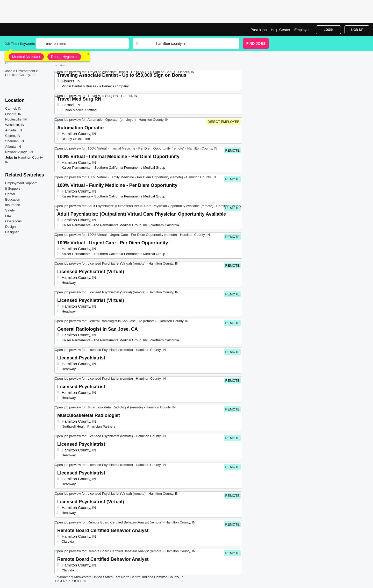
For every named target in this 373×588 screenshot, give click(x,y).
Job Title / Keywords (20, 44)
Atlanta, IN (13, 147)
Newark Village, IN (19, 152)
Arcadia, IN (13, 130)
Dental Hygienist (64, 57)
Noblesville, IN (16, 119)
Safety (10, 210)
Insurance (13, 205)
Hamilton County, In (20, 75)
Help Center (281, 30)
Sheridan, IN (15, 141)
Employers (303, 30)
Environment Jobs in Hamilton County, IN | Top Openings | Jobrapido (24, 30)
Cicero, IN (13, 136)
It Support (12, 189)
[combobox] (193, 44)
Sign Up (357, 30)
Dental (10, 194)
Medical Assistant (26, 57)
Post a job (259, 30)
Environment (26, 71)
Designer (12, 232)
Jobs (9, 71)
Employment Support (21, 183)
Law (8, 216)
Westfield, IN (15, 125)
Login (328, 30)
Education (13, 199)
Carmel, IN (13, 108)
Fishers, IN (13, 114)
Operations (13, 221)
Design (10, 227)
